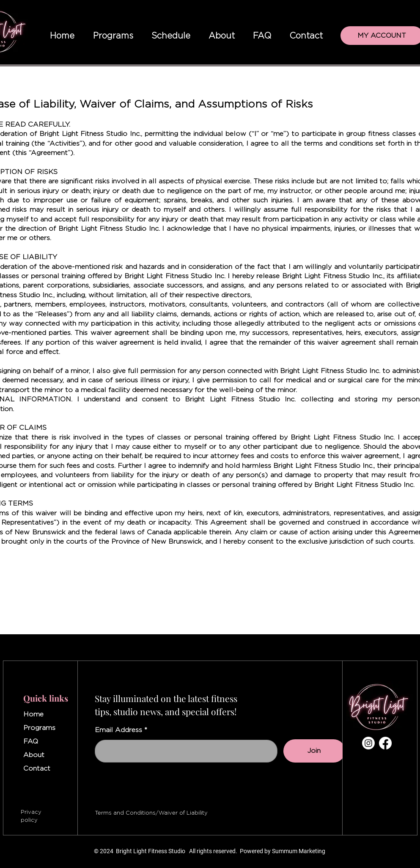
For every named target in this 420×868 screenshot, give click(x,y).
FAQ (31, 741)
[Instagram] (368, 743)
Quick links (46, 698)
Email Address (118, 730)
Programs (39, 728)
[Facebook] (385, 743)
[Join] (314, 751)
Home (33, 714)
